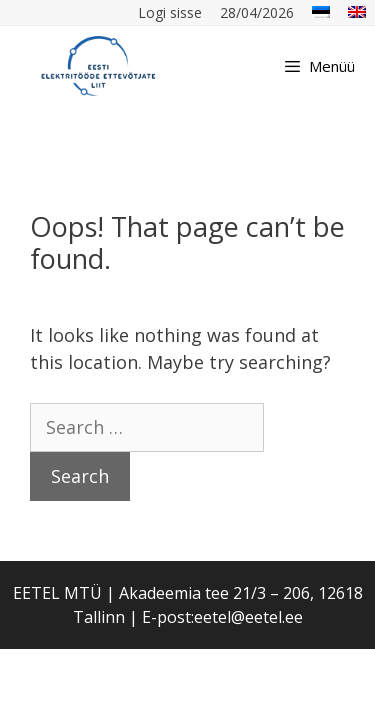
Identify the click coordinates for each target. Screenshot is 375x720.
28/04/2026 (257, 12)
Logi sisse (170, 12)
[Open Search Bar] (244, 66)
